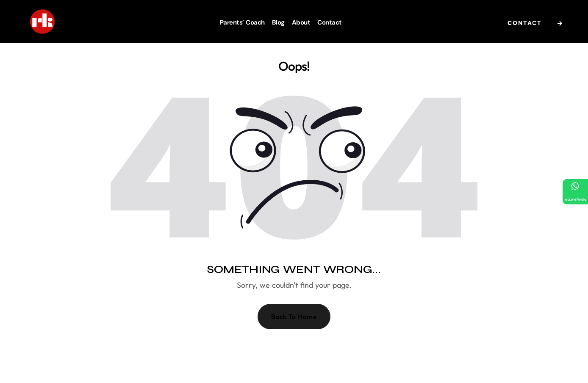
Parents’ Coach (242, 22)
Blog (278, 22)
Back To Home (294, 317)
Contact (330, 22)
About (301, 22)
